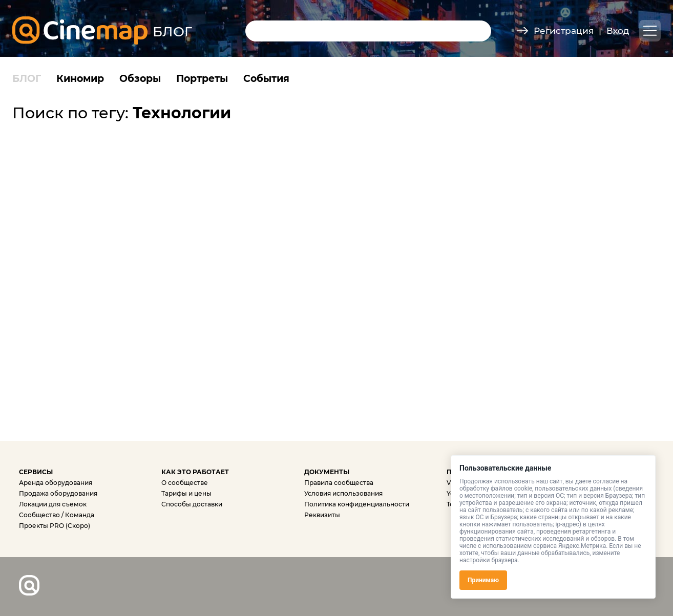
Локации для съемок (53, 504)
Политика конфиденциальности (357, 504)
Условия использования (343, 493)
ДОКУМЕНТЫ (327, 472)
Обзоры (140, 79)
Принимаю (483, 580)
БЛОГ (27, 79)
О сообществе (185, 483)
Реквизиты (322, 515)
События (266, 79)
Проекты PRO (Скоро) (55, 526)
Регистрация (564, 31)
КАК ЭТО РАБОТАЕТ (195, 472)
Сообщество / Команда (57, 515)
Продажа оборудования (58, 493)
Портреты (202, 79)
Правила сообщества (339, 483)
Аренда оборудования (56, 483)
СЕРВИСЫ (36, 472)
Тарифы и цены (186, 493)
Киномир (80, 79)
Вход (618, 31)
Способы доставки (192, 504)
